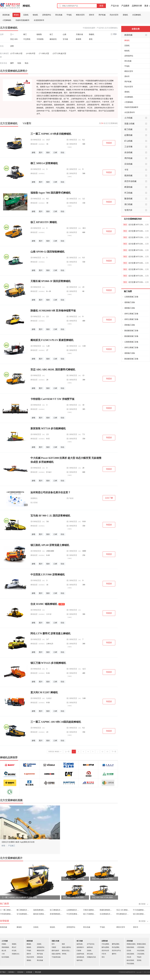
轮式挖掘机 (5, 957)
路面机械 (6, 15)
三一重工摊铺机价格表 (7, 910)
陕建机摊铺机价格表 (106, 910)
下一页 (114, 752)
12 (102, 752)
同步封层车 (114, 15)
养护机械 (102, 15)
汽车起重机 (105, 944)
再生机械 (59, 15)
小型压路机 (141, 947)
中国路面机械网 (89, 28)
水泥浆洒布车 (39, 20)
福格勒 (39, 34)
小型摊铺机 (7, 20)
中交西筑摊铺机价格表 (73, 914)
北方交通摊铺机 (9, 123)
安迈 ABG (14, 39)
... (98, 752)
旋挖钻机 (80, 944)
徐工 (51, 34)
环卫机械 (128, 193)
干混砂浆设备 (56, 957)
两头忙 (14, 947)
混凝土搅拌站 (66, 947)
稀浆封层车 (80, 15)
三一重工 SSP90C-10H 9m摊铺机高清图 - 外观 (75, 879)
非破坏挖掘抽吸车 (22, 20)
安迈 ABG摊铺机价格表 (123, 910)
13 (107, 752)
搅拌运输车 (55, 951)
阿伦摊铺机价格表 (123, 914)
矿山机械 (128, 141)
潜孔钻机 (90, 954)
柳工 (25, 34)
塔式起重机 (116, 947)
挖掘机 (4, 944)
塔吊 (103, 957)
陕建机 (92, 34)
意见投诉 (20, 972)
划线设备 (40, 957)
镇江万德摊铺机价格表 (90, 914)
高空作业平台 (116, 951)
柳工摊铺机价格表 (23, 910)
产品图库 (125, 6)
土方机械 (128, 118)
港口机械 (128, 204)
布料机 (64, 954)
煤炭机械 (128, 175)
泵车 (53, 944)
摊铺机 (26, 6)
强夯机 (139, 960)
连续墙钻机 (80, 957)
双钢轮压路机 (141, 944)
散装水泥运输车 (67, 951)
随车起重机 (105, 947)
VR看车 (27, 123)
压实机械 (128, 164)
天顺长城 (79, 34)
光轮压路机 (130, 954)
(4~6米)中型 (31, 53)
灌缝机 (125, 15)
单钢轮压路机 (131, 944)
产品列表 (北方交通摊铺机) (107, 28)
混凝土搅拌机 (56, 954)
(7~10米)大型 (44, 53)
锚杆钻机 (80, 960)
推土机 (4, 951)
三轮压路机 (141, 954)
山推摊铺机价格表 (73, 910)
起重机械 (128, 135)
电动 (26, 63)
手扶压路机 (130, 964)
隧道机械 (128, 199)
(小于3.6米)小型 (16, 53)
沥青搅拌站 (47, 15)
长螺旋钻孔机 (91, 957)
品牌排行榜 (137, 6)
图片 (41, 153)
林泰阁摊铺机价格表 (56, 914)
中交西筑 (27, 39)
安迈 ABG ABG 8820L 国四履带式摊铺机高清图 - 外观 (104, 879)
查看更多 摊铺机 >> (55, 752)
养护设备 (40, 954)
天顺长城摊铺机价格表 (90, 910)
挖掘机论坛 (16, 954)
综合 (62, 153)
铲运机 (14, 951)
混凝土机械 (129, 124)
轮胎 (19, 63)
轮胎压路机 (130, 947)
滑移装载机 (5, 947)
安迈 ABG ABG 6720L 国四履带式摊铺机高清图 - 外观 (104, 897)
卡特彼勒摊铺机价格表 (7, 914)
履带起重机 (116, 944)
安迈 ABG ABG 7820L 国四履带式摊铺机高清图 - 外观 (75, 897)
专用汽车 (128, 210)
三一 (12, 34)
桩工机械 (128, 129)
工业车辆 (128, 147)
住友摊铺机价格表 (106, 914)
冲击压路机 (141, 951)
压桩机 (89, 951)
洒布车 (92, 15)
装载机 (14, 944)
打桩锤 (79, 951)
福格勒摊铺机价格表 (40, 910)
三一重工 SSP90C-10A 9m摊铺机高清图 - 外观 (19, 897)
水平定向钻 (91, 944)
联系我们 (11, 972)
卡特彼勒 (40, 39)
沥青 (12, 46)
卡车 (126, 170)
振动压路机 (130, 960)
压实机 (129, 951)
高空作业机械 (130, 181)
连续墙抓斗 (80, 947)
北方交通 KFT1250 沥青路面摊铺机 (136, 225)
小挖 (3, 954)
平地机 (69, 15)
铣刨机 (35, 15)
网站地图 (38, 972)
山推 (64, 34)
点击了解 (109, 498)
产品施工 (12, 846)
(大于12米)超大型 (59, 53)
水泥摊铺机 (137, 15)
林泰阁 (78, 39)
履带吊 (114, 954)
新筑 (91, 39)
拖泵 (63, 944)
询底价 (109, 143)
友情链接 (29, 972)
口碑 (55, 153)
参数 (33, 153)
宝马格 (65, 39)
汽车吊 (104, 954)
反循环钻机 (80, 954)
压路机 (26, 15)
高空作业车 (105, 951)
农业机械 (128, 152)
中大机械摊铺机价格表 (140, 910)
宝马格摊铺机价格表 (23, 914)
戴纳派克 (53, 39)
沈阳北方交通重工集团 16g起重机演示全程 (18, 842)
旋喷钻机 (90, 947)
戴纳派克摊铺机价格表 (40, 914)
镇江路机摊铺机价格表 (140, 914)
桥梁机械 (128, 187)
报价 (48, 153)
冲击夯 (129, 957)
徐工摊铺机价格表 (56, 910)
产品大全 (115, 6)
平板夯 (139, 957)
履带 (12, 63)
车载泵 (54, 947)
